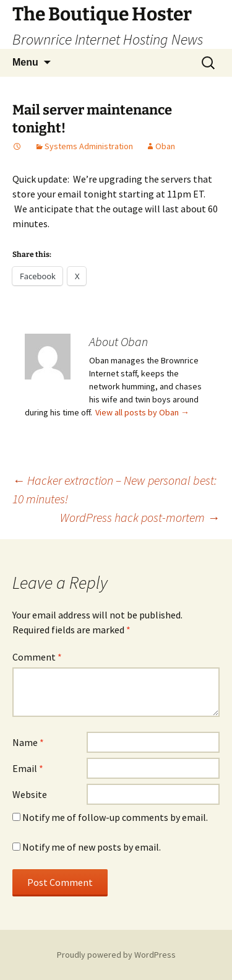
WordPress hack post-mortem (140, 517)
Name (28, 742)
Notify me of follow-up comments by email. (115, 817)
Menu (25, 62)
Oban (165, 146)
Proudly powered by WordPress (116, 955)
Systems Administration (89, 146)
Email (28, 768)
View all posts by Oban (142, 412)
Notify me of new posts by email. (92, 847)
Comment (37, 657)
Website (30, 794)
